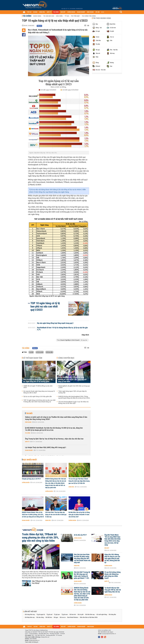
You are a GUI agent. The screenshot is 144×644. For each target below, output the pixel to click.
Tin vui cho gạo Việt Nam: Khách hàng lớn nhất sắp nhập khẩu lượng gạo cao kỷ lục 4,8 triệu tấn (79, 481)
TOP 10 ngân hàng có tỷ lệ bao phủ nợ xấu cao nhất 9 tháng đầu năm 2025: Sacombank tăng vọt (39, 401)
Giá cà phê (80, 615)
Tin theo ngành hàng (102, 18)
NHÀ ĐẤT (63, 12)
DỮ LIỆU (98, 12)
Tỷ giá (67, 16)
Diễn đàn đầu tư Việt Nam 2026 (89, 617)
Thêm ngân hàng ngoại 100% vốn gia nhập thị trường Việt (72, 392)
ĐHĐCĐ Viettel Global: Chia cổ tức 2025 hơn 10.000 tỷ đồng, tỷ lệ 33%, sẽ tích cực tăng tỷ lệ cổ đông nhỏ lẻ (33, 515)
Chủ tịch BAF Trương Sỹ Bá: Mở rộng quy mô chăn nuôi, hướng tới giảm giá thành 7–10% (82, 575)
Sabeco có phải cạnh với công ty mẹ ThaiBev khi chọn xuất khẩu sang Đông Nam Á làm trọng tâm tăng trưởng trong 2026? (56, 418)
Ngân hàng (37, 16)
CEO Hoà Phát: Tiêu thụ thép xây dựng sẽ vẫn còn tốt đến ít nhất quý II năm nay (56, 515)
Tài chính (27, 16)
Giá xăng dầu (112, 615)
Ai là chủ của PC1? (80, 535)
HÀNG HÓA (42, 12)
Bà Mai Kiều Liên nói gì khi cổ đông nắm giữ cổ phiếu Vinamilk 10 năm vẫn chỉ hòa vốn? (79, 515)
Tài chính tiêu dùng (89, 16)
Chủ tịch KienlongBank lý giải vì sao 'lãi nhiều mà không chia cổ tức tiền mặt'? (73, 403)
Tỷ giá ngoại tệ (41, 615)
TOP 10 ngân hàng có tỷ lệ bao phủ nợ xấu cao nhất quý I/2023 (45, 306)
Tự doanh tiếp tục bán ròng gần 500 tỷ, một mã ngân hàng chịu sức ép (113, 590)
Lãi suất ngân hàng (102, 615)
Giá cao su (63, 617)
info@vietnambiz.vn (34, 640)
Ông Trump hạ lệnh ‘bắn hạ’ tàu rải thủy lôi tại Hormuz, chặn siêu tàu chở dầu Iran (54, 439)
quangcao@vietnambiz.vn (109, 634)
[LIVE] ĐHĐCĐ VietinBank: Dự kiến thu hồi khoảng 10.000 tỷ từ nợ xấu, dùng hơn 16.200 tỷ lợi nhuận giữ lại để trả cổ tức (54, 429)
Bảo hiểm (59, 16)
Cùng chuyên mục (66, 358)
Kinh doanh (28, 422)
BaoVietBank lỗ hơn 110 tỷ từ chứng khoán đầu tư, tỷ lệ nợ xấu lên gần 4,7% (62, 329)
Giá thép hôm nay (30, 617)
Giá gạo (56, 617)
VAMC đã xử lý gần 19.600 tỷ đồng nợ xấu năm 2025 (38, 387)
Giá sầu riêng (40, 617)
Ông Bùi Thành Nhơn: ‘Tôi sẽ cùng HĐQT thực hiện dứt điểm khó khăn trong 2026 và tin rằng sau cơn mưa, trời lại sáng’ (112, 540)
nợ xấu (31, 352)
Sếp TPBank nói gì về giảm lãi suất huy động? (44, 582)
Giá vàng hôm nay (30, 615)
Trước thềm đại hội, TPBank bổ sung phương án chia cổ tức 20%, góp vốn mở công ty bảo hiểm (72, 379)
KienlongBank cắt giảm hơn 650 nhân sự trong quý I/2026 (74, 387)
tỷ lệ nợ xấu (49, 352)
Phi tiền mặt (75, 16)
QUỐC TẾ (49, 12)
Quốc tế (27, 442)
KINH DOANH (90, 12)
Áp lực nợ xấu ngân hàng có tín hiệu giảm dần (38, 397)
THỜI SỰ (29, 12)
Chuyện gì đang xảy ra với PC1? (31, 479)
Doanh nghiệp (29, 450)
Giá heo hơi (73, 615)
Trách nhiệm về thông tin (32, 642)
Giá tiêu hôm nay (90, 615)
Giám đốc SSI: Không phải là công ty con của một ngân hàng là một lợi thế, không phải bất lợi (112, 559)
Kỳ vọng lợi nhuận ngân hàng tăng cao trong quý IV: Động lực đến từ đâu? (39, 392)
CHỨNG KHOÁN (71, 12)
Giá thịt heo (49, 617)
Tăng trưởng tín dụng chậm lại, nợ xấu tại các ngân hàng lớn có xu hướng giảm (38, 381)
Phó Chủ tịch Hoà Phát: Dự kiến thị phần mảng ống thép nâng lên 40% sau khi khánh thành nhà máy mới (82, 559)
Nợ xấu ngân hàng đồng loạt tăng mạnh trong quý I (55, 323)
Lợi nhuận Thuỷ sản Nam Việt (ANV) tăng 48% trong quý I (46, 447)
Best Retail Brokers (73, 617)
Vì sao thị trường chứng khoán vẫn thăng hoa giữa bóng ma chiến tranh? (112, 575)
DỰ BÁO (35, 12)
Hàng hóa (71, 487)
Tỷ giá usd (49, 615)
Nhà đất (107, 548)
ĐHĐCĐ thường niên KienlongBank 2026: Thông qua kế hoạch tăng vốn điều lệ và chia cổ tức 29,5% (74, 397)
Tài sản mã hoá (49, 16)
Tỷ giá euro (65, 615)
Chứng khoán (26, 482)
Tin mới (29, 413)
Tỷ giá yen (57, 615)
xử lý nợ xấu (40, 352)
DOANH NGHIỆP (81, 12)
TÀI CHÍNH (56, 12)
